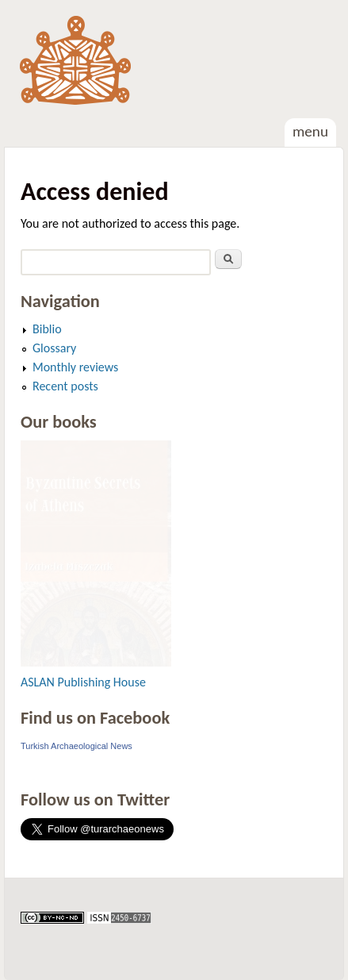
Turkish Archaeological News (76, 746)
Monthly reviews (75, 367)
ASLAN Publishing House (83, 682)
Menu (310, 131)
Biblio (47, 329)
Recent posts (65, 386)
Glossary (54, 348)
